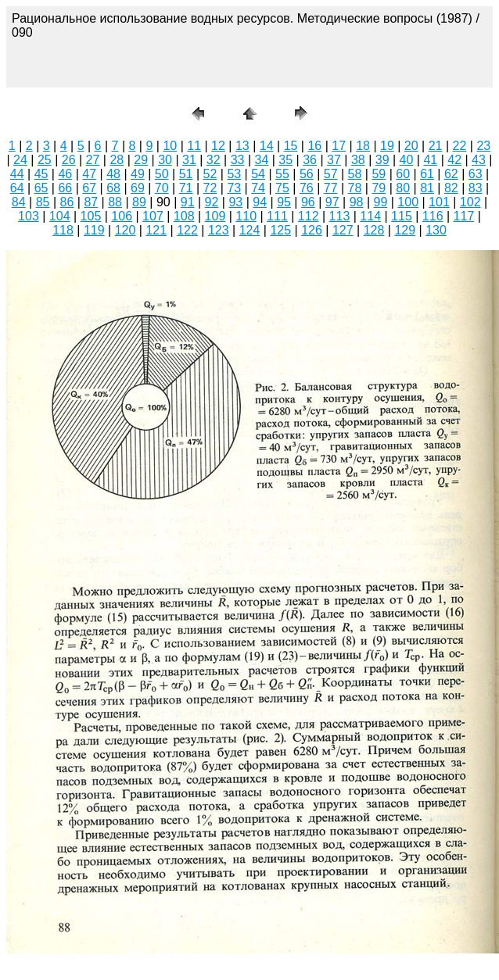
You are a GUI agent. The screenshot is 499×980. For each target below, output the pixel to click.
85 (43, 202)
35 (285, 160)
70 (162, 188)
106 (122, 216)
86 (67, 202)
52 (210, 174)
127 (343, 230)
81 (427, 188)
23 (483, 146)
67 (89, 188)
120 (126, 230)
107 (153, 216)
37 (334, 160)
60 (403, 174)
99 (381, 202)
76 (307, 188)
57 (331, 174)
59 (379, 174)
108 (184, 216)
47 (89, 174)
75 (282, 188)
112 (309, 216)
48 (113, 174)
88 (115, 202)
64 (17, 188)
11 (194, 146)
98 (357, 202)
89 (139, 202)
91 (188, 202)
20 (411, 146)
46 (65, 174)
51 (186, 174)
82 (451, 188)
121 (156, 230)
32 (214, 160)
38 (358, 160)
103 (29, 216)
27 (93, 160)
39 (382, 160)
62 (451, 174)
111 (277, 216)
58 (355, 174)
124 (250, 230)
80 (403, 188)
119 (94, 230)
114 (370, 216)
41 (430, 160)
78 (355, 188)
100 (408, 202)
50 (162, 174)
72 (210, 188)
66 (65, 188)
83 (476, 188)
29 (141, 160)
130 (436, 230)
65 (41, 188)
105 (91, 216)
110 (246, 216)
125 (280, 230)
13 (242, 146)
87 (91, 202)
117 (464, 216)
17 (339, 146)
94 (260, 202)
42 (454, 160)
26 (69, 160)
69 (138, 188)
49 (138, 174)
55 (282, 174)
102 (470, 202)
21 (436, 146)
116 (433, 216)
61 (427, 174)
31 (189, 160)
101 (439, 202)
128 (374, 230)
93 (235, 202)
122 (187, 230)
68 (113, 188)
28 (117, 160)
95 (284, 202)
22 (460, 146)
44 (17, 174)
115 (402, 216)
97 (332, 202)
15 (291, 146)
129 (405, 230)
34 (262, 160)
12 (218, 146)
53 (234, 174)
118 (63, 230)
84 (19, 202)
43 (479, 160)
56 (307, 174)
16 (314, 146)
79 (379, 188)
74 (258, 188)
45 (41, 174)
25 (45, 160)
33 (238, 160)
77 (331, 188)
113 (340, 216)
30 (165, 160)
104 (60, 216)
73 (234, 188)
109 (215, 216)
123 (219, 230)
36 (310, 160)
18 (363, 146)
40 (407, 160)
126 (312, 230)
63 (476, 174)
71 (186, 188)
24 (20, 160)
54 (258, 174)
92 (212, 202)
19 (387, 146)
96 (308, 202)
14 (267, 146)
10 (170, 146)
